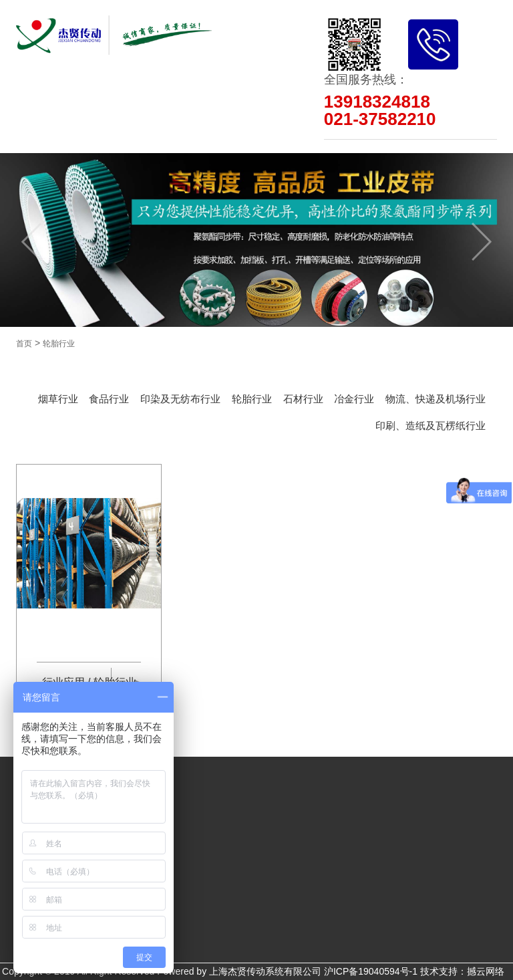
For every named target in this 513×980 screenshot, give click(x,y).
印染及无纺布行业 (180, 399)
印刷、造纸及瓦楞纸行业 (431, 425)
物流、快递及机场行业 (436, 399)
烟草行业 (58, 399)
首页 (24, 344)
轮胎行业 (59, 344)
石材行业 (303, 399)
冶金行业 (354, 399)
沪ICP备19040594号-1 (371, 971)
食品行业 (109, 399)
